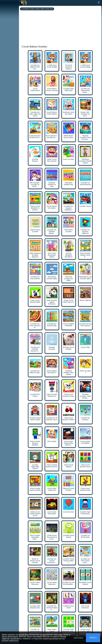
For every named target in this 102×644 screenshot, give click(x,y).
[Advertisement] (60, 27)
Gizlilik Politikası (78, 638)
